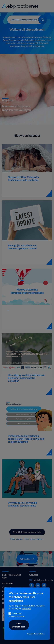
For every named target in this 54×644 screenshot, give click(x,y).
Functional (16, 614)
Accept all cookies (35, 634)
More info (26, 609)
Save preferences (19, 625)
